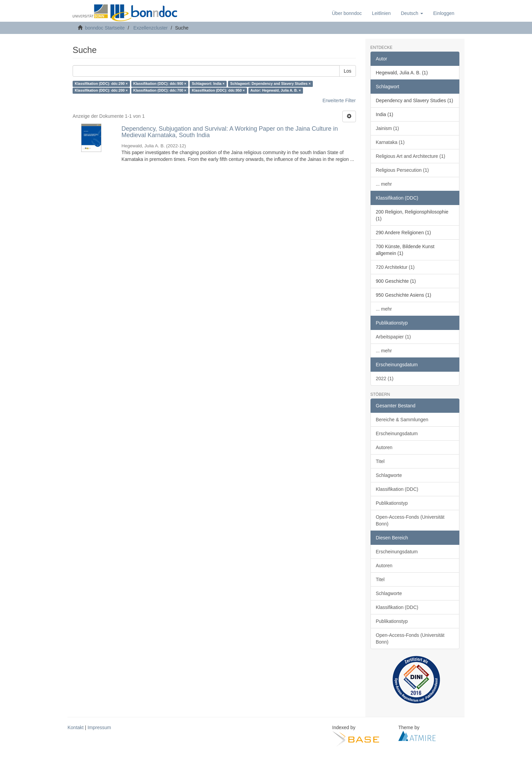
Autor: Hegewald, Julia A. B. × (276, 91)
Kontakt (75, 727)
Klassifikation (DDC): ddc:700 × (160, 91)
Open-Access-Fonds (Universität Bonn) (410, 520)
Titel (380, 461)
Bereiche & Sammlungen (402, 420)
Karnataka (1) (390, 142)
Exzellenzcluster (150, 28)
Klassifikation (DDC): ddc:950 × (218, 91)
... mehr (384, 184)
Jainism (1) (387, 128)
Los (348, 71)
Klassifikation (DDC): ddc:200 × (101, 91)
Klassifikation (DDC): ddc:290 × (101, 84)
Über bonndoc (347, 13)
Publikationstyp (392, 503)
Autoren (384, 447)
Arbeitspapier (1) (394, 337)
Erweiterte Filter (339, 100)
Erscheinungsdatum (397, 433)
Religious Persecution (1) (402, 170)
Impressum (99, 727)
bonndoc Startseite (105, 28)
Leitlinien (381, 13)
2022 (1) (385, 378)
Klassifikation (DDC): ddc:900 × (160, 84)
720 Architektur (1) (395, 267)
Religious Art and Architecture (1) (411, 156)
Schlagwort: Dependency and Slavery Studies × (270, 84)
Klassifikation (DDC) (397, 489)
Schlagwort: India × (208, 84)
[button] (412, 13)
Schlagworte (389, 475)
